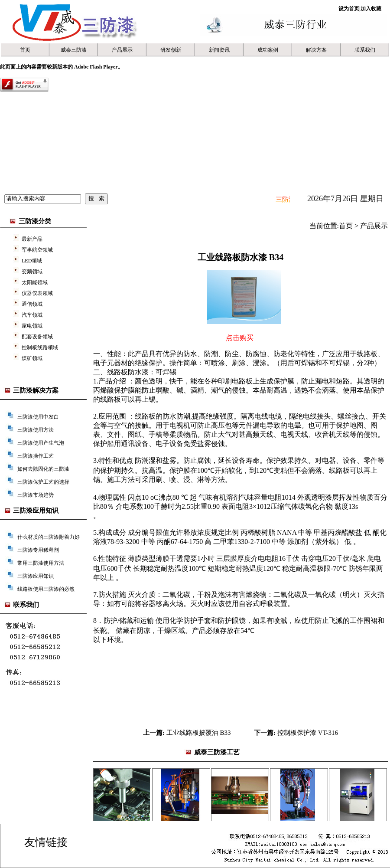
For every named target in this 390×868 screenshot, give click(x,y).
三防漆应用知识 (36, 576)
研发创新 (171, 50)
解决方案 (316, 50)
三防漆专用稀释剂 (38, 550)
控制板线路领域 (40, 347)
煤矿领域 (32, 358)
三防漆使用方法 (36, 430)
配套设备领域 (37, 337)
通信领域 (32, 304)
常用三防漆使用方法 (41, 563)
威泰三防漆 (74, 50)
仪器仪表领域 (37, 293)
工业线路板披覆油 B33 (199, 733)
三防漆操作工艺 (36, 456)
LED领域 (32, 261)
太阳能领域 (35, 282)
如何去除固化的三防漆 (43, 469)
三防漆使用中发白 (38, 417)
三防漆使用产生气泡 (41, 443)
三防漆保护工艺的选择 (43, 482)
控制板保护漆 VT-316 (308, 733)
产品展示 (122, 50)
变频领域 (32, 272)
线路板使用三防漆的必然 (46, 589)
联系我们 (365, 50)
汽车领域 (32, 315)
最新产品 (32, 239)
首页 (25, 50)
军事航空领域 (37, 250)
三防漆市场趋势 (36, 495)
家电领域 (32, 326)
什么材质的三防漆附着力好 (49, 537)
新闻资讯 (219, 50)
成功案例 (268, 50)
